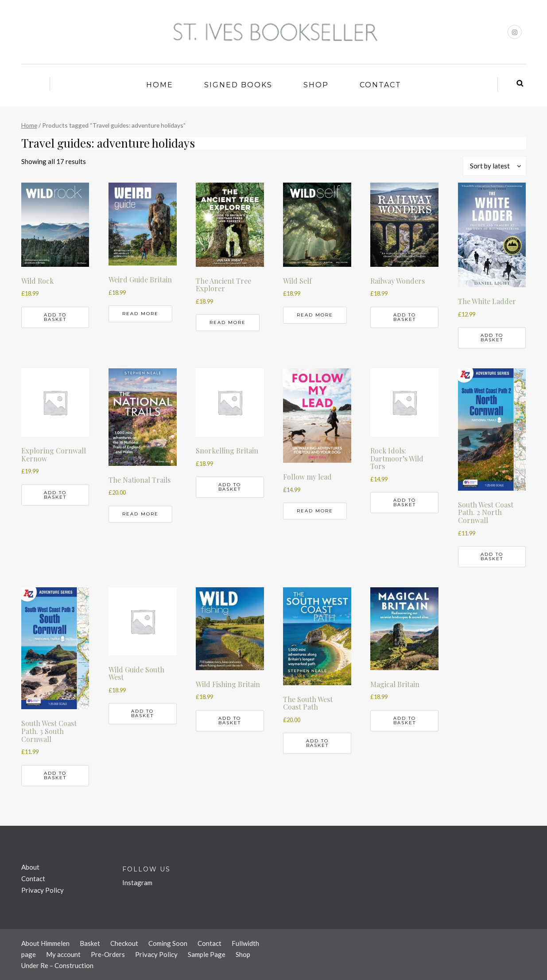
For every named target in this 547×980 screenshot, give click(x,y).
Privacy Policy (43, 890)
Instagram (137, 882)
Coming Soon (168, 943)
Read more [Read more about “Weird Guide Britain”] (140, 314)
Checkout (124, 943)
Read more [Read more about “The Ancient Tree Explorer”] (228, 322)
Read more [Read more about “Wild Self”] (315, 315)
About (30, 867)
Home (160, 85)
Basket (90, 943)
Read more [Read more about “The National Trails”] (140, 514)
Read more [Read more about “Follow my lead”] (315, 511)
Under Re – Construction (57, 965)
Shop (316, 85)
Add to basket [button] (55, 317)
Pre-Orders (108, 954)
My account (63, 954)
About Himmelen (45, 943)
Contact (380, 85)
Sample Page (207, 954)
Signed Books (238, 85)
